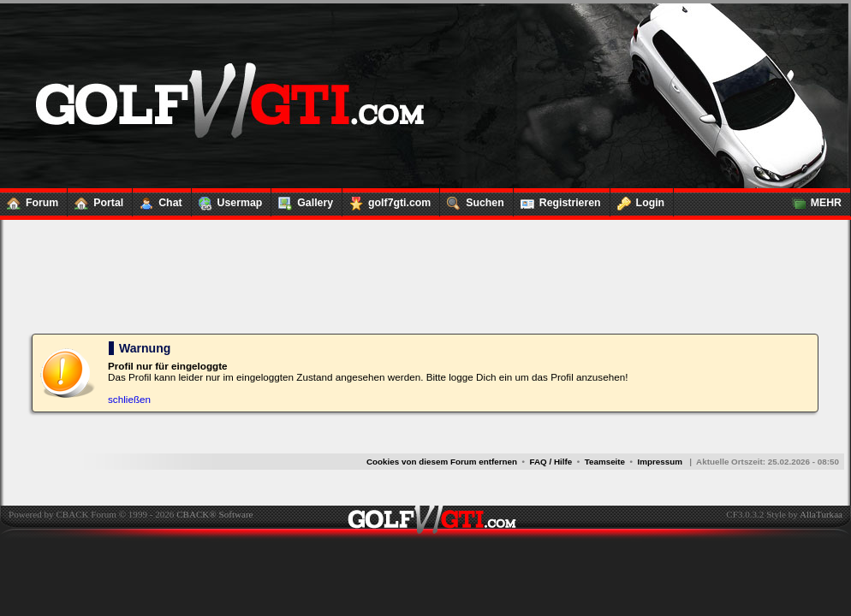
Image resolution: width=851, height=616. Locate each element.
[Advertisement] (425, 275)
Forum (29, 199)
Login (638, 199)
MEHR (813, 199)
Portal (95, 199)
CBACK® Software (214, 514)
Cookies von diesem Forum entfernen (442, 462)
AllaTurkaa (821, 514)
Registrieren (557, 199)
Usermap (227, 199)
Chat (157, 199)
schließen (129, 399)
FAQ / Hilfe (551, 462)
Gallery (302, 199)
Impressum (660, 462)
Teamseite (605, 462)
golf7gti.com (387, 199)
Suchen (472, 199)
